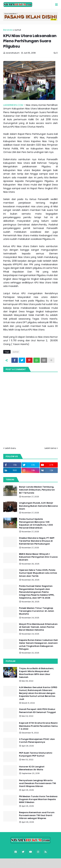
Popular (11, 661)
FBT (50, 862)
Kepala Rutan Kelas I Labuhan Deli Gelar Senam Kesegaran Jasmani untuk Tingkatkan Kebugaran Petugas (38, 645)
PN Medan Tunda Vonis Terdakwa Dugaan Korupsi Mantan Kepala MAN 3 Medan (38, 799)
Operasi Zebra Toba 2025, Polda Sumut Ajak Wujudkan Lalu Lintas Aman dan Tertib (38, 573)
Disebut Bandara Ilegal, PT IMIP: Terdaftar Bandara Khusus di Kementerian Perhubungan (37, 541)
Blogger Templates (32, 862)
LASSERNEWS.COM (13, 105)
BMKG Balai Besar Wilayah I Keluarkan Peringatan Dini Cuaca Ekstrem (38, 557)
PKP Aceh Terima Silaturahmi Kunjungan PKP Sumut (36, 754)
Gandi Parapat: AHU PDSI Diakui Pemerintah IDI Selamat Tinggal (37, 711)
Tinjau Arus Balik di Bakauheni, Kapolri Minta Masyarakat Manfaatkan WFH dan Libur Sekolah (36, 673)
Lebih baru (10, 448)
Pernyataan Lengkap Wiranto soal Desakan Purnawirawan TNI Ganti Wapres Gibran (37, 783)
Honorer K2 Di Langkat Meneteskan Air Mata (32, 768)
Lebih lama (50, 448)
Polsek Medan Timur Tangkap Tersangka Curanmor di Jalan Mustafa (37, 611)
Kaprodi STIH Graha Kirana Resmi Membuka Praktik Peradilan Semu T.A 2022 (38, 726)
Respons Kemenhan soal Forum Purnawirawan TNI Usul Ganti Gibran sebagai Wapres (37, 815)
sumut (18, 30)
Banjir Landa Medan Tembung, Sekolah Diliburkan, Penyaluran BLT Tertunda (37, 490)
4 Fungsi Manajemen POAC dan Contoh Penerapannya (37, 741)
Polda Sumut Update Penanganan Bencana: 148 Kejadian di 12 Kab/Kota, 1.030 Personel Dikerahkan (36, 524)
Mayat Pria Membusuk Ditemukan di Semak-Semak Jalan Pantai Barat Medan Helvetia (38, 627)
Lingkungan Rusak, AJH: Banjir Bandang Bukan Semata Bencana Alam (38, 506)
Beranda (8, 30)
